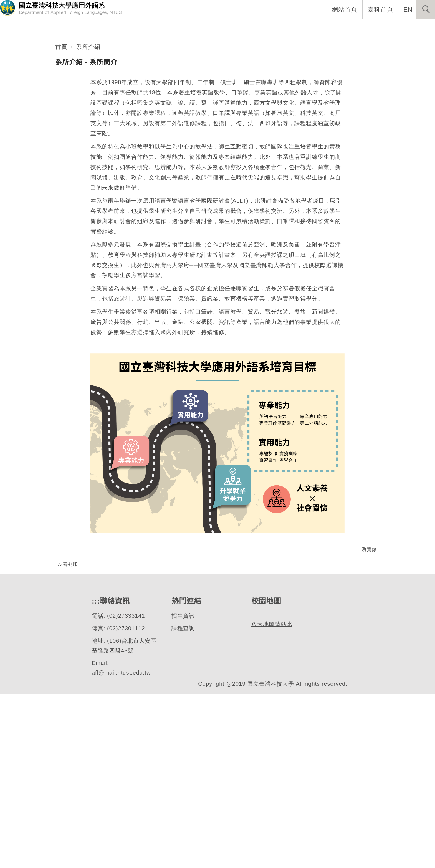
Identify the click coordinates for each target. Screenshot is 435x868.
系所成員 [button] (267, 28)
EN (408, 9)
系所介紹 (88, 201)
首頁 (61, 201)
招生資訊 (183, 790)
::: (204, 28)
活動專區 (417, 28)
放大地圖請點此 (271, 823)
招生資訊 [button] (303, 28)
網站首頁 (345, 9)
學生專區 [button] (339, 28)
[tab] (220, 160)
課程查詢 (183, 802)
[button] (425, 10)
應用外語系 (43, 144)
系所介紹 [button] (231, 28)
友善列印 (68, 719)
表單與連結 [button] (378, 28)
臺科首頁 (381, 9)
